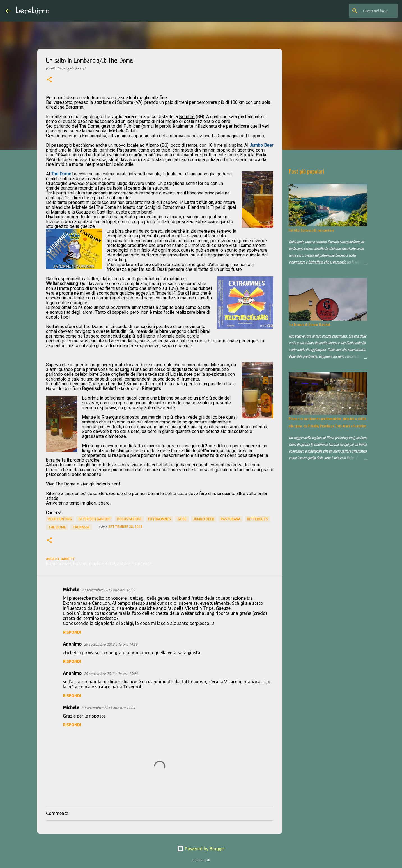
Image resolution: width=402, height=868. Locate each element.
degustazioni (129, 519)
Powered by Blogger (201, 849)
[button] (49, 80)
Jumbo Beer (204, 519)
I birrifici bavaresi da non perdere (311, 230)
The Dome (57, 527)
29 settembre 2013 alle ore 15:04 (111, 674)
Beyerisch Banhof (94, 519)
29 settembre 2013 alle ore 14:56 (111, 644)
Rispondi (72, 632)
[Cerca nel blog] (368, 11)
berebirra (33, 11)
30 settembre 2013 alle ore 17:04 (108, 708)
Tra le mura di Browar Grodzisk (310, 324)
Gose (182, 519)
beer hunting (60, 519)
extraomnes (159, 519)
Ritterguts (258, 519)
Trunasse (81, 527)
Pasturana (231, 519)
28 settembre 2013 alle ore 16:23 (108, 590)
